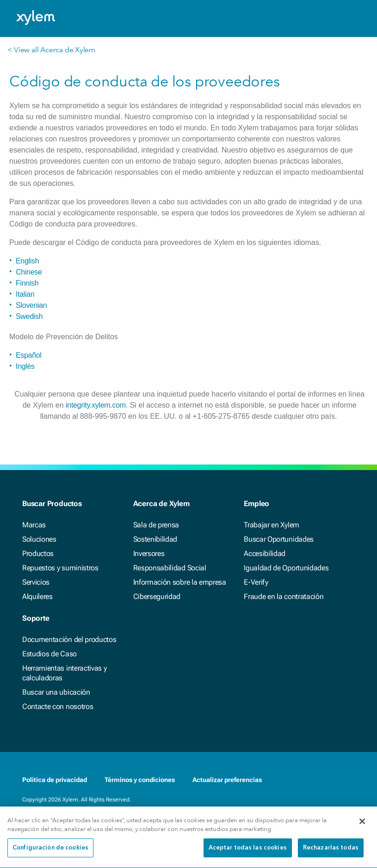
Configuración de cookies (50, 852)
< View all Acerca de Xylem (51, 50)
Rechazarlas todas (331, 852)
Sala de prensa (156, 525)
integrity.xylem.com (96, 405)
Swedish (29, 316)
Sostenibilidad (155, 539)
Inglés (25, 366)
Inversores (149, 553)
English (27, 261)
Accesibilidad (265, 553)
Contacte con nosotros (58, 706)
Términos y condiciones (140, 780)
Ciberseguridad (157, 596)
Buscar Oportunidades (279, 539)
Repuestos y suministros (60, 568)
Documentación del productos (69, 639)
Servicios (36, 582)
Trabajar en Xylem (272, 525)
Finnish (27, 283)
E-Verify (256, 582)
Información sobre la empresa (180, 582)
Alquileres (37, 596)
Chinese (29, 272)
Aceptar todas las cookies (248, 852)
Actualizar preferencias (227, 780)
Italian (25, 294)
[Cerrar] (362, 825)
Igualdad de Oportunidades (286, 568)
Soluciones (39, 539)
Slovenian (31, 305)
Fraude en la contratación (284, 596)
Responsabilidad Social (170, 568)
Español (29, 355)
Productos (38, 553)
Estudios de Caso (49, 654)
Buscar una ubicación (56, 692)
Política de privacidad (55, 780)
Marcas (34, 525)
